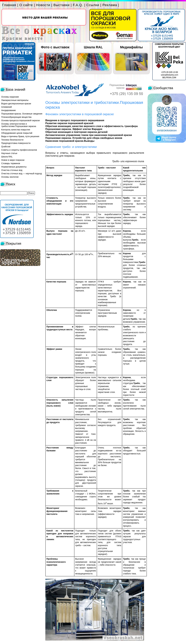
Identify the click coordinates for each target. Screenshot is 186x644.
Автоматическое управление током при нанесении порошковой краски (89, 135)
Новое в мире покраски (13, 160)
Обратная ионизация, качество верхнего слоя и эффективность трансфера (91, 126)
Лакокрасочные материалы (15, 100)
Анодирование (9, 110)
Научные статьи (9, 153)
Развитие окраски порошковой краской (69, 123)
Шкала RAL (93, 47)
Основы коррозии (10, 97)
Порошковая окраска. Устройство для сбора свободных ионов (84, 138)
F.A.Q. (78, 5)
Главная (9, 5)
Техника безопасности (12, 140)
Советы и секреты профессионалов (19, 150)
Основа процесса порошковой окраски (20, 120)
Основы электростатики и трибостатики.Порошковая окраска (19, 125)
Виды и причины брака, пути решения (20, 136)
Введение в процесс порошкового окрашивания (75, 120)
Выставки (62, 5)
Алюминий (7, 107)
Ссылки (93, 5)
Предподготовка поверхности (16, 143)
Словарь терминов (11, 163)
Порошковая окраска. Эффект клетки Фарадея (74, 129)
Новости (43, 5)
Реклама (110, 5)
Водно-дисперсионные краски (16, 104)
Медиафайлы (131, 47)
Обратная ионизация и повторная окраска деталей (76, 132)
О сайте (26, 5)
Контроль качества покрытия (16, 130)
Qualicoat (6, 147)
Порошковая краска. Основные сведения (22, 114)
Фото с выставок (55, 47)
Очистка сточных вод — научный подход (22, 174)
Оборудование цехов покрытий (17, 133)
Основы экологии (10, 177)
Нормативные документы (14, 167)
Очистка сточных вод (12, 170)
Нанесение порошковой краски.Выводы (70, 141)
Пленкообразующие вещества (16, 117)
